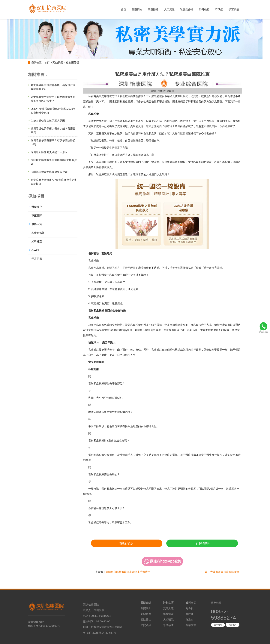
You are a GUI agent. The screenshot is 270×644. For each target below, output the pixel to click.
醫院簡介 (137, 9)
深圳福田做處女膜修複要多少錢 (49, 172)
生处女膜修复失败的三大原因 (48, 121)
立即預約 (218, 625)
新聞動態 (146, 614)
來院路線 (153, 9)
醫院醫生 (146, 620)
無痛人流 (37, 224)
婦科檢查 (204, 9)
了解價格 (202, 543)
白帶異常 (191, 625)
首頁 (124, 9)
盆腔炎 (190, 614)
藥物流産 (168, 614)
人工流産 (169, 9)
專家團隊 (37, 215)
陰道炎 (190, 620)
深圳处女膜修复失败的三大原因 (49, 152)
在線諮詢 (127, 543)
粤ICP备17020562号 (48, 626)
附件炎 (190, 608)
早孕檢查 (168, 625)
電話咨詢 (232, 625)
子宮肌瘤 (234, 9)
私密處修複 (187, 9)
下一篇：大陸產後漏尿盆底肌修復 (219, 572)
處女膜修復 (73, 62)
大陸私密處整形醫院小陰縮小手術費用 (128, 572)
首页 (47, 62)
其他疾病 (58, 62)
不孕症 (219, 9)
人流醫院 (168, 620)
